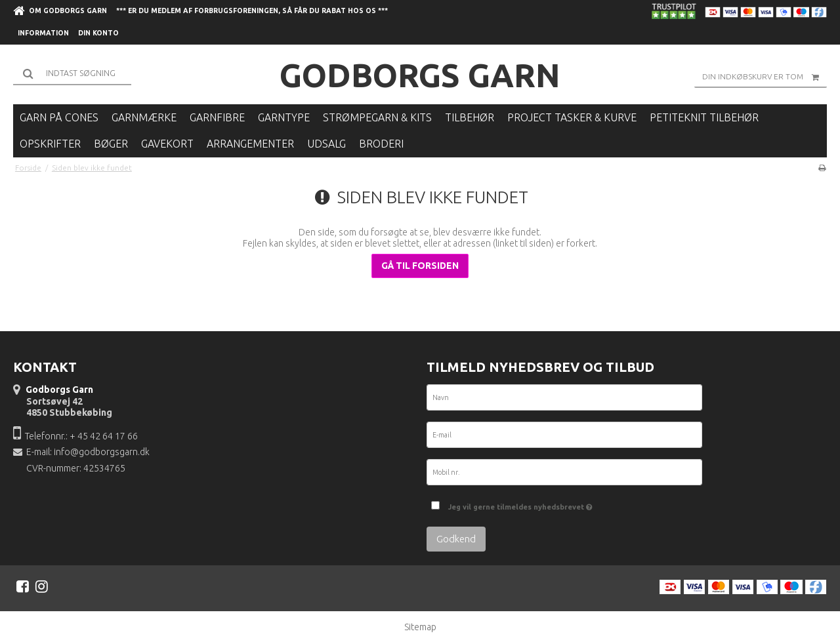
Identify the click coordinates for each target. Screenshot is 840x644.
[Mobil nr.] (564, 475)
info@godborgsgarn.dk (102, 452)
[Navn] (564, 400)
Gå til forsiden (420, 266)
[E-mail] (564, 437)
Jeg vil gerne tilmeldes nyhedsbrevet (520, 504)
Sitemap (420, 627)
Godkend (456, 539)
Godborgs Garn (420, 75)
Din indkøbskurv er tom (765, 77)
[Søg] (72, 73)
